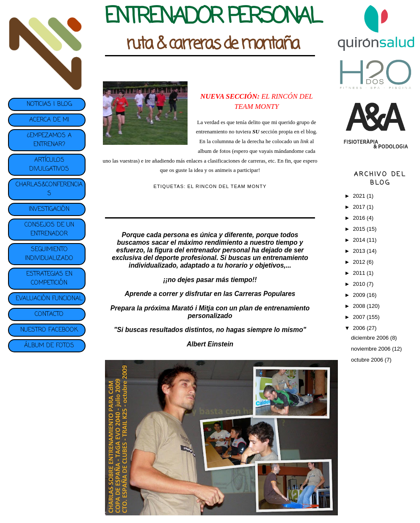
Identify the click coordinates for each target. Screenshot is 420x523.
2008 (360, 306)
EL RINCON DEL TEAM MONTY (227, 186)
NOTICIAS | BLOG (49, 104)
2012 (360, 262)
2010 (360, 284)
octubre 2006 (368, 360)
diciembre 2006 (371, 338)
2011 (360, 273)
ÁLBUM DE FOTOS (49, 346)
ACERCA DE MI (49, 120)
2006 (360, 328)
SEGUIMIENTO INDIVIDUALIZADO (49, 254)
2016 (360, 218)
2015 (360, 229)
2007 (360, 317)
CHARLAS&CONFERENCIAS (49, 189)
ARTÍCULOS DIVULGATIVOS (49, 165)
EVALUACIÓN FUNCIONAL (49, 299)
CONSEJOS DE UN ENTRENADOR (49, 230)
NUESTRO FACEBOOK (49, 330)
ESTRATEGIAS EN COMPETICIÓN (49, 279)
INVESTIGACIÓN (49, 209)
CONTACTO (49, 314)
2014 (360, 240)
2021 (360, 196)
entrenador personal (218, 250)
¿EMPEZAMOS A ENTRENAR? (49, 140)
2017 (360, 207)
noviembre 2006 (372, 349)
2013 (360, 251)
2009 (360, 295)
